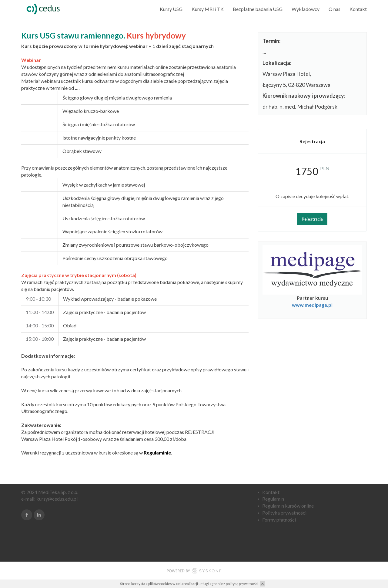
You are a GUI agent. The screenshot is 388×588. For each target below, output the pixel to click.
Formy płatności (279, 520)
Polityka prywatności (284, 513)
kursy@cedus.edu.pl (57, 499)
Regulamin (273, 499)
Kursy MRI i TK (208, 9)
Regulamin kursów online (288, 506)
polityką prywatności (242, 584)
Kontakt (358, 9)
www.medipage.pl (312, 305)
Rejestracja (312, 219)
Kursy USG (171, 9)
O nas (334, 9)
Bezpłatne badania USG (258, 9)
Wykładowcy (306, 9)
